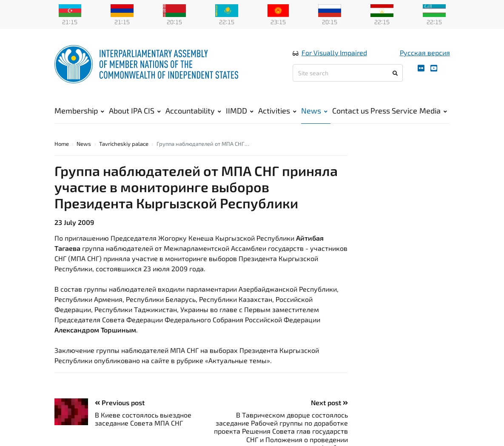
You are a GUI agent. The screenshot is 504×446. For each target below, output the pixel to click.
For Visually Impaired (334, 53)
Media (433, 111)
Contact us (350, 111)
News (314, 111)
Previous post (120, 402)
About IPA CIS (135, 111)
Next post (329, 402)
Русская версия (425, 53)
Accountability (193, 111)
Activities (277, 111)
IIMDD (240, 111)
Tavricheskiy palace (124, 144)
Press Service (394, 111)
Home (62, 144)
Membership (79, 111)
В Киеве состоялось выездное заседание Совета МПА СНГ (143, 419)
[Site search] (348, 73)
